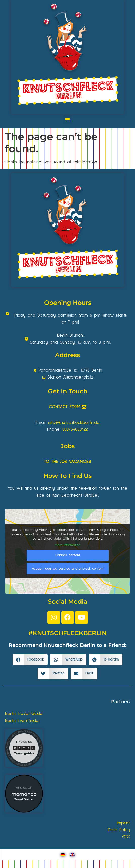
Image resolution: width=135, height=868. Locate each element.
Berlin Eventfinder (23, 721)
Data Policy (119, 830)
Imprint (123, 823)
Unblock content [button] (68, 555)
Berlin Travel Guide (24, 714)
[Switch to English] (72, 855)
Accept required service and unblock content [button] (68, 569)
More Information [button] (68, 545)
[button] (67, 119)
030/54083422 (75, 429)
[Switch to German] (63, 855)
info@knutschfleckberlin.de (74, 423)
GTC (126, 837)
